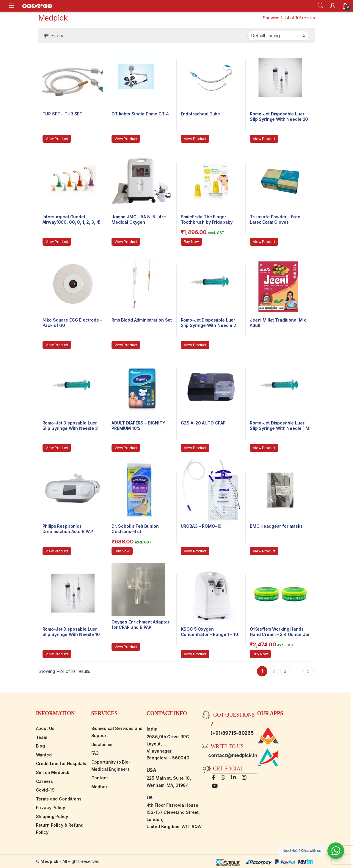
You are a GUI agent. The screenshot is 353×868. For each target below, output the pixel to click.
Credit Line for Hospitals (61, 763)
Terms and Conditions (59, 799)
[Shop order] (278, 36)
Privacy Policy (51, 807)
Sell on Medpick (53, 772)
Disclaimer (102, 744)
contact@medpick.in (233, 755)
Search (320, 6)
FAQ (95, 753)
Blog (40, 746)
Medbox (100, 787)
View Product (57, 139)
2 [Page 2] (274, 671)
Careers (44, 781)
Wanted (44, 755)
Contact (100, 778)
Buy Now (191, 242)
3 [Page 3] (285, 671)
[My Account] (333, 6)
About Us (45, 728)
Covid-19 (45, 790)
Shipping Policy (52, 816)
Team (42, 737)
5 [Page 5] (308, 671)
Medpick (49, 861)
